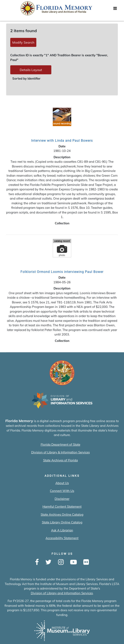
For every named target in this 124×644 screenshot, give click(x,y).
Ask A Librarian (62, 530)
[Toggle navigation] (115, 9)
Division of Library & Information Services (60, 452)
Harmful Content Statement (62, 507)
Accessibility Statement (62, 538)
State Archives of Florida (60, 460)
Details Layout (31, 70)
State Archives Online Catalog (62, 515)
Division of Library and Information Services (62, 593)
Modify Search (23, 42)
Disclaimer (62, 499)
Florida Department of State (60, 445)
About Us (62, 483)
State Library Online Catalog (62, 522)
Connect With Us (62, 491)
